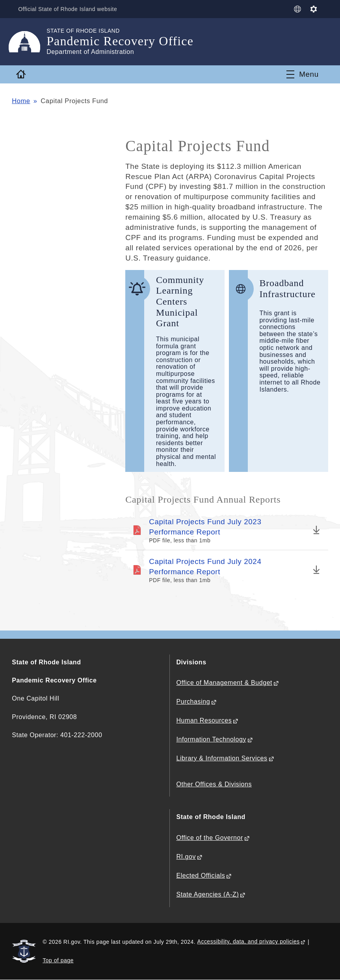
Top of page (58, 960)
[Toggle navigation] (303, 74)
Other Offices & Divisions (214, 784)
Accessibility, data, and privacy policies (249, 941)
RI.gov (186, 857)
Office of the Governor (209, 838)
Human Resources (204, 720)
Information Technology (211, 739)
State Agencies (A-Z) (207, 894)
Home (21, 101)
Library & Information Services (222, 758)
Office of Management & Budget (224, 683)
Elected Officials (201, 876)
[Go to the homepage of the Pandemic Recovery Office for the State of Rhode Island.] (29, 42)
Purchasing (193, 702)
